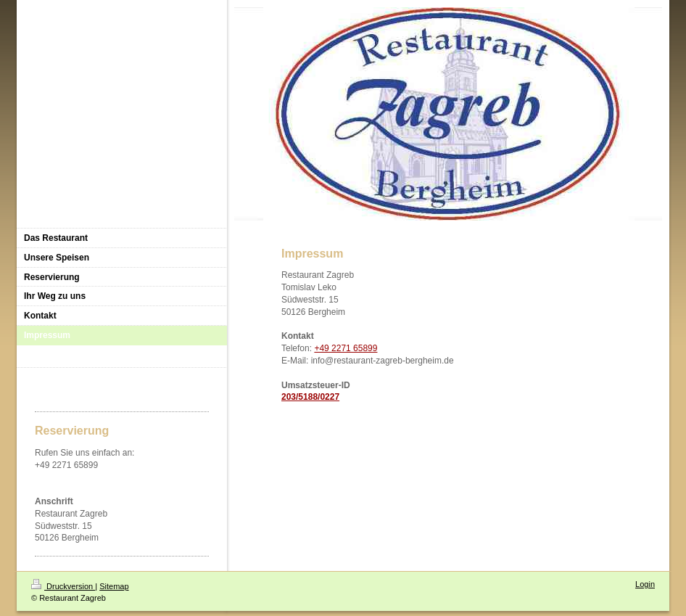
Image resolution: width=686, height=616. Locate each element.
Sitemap (114, 586)
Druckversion (63, 586)
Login (645, 584)
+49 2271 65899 (346, 348)
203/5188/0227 (310, 397)
